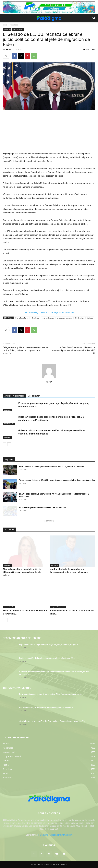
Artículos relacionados (14, 396)
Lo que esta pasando (64, 318)
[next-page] (9, 444)
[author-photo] (49, 378)
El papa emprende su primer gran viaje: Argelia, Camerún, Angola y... (49, 645)
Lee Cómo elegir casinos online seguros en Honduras (49, 312)
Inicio (5, 25)
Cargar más (49, 521)
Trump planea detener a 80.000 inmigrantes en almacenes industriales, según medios (57, 480)
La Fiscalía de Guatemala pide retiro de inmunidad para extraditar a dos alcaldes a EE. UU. (73, 350)
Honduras (35, 318)
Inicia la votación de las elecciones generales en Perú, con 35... (47, 658)
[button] (5, 18)
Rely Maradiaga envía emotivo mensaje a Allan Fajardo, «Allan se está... (51, 694)
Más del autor (34, 396)
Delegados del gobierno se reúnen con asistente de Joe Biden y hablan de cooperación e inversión (25, 350)
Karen (8, 49)
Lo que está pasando (58, 607)
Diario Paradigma (22, 318)
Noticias (90, 318)
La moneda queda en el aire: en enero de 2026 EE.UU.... (44, 507)
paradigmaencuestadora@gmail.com (55, 835)
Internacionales (18, 29)
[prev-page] (5, 444)
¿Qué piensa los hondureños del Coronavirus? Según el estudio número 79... (53, 721)
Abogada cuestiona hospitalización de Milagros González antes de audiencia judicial (22, 572)
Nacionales (80, 318)
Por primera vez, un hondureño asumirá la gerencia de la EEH (46, 708)
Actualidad (14, 25)
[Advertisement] (49, 131)
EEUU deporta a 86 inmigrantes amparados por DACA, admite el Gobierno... (52, 467)
